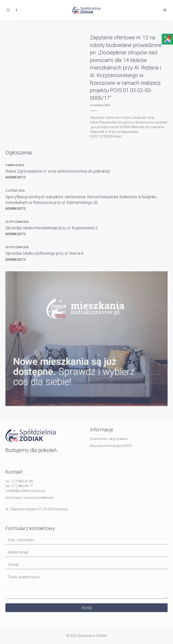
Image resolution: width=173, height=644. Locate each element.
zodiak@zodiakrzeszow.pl (25, 491)
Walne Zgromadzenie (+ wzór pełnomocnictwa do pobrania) (58, 171)
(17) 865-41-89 (22, 481)
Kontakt (14, 472)
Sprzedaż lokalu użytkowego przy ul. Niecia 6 (44, 253)
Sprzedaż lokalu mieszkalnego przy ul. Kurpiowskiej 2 (51, 228)
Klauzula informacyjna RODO (111, 446)
